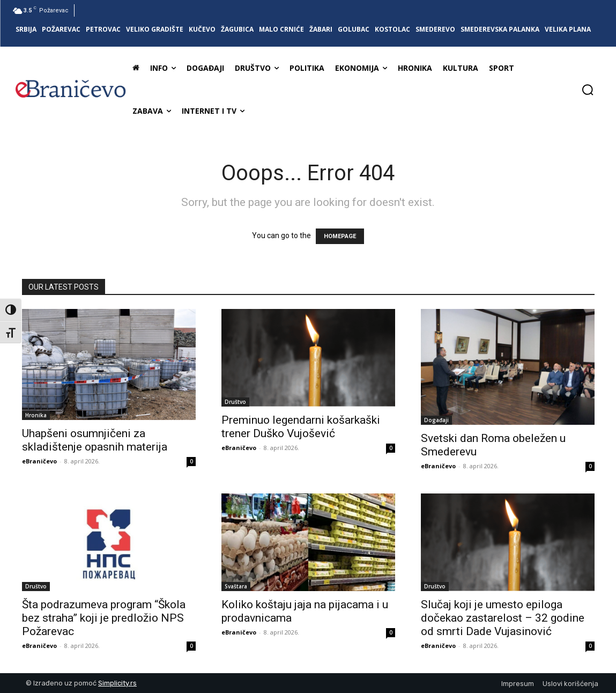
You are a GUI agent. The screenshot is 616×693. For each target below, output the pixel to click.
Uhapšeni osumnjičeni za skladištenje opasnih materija (95, 440)
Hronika (36, 415)
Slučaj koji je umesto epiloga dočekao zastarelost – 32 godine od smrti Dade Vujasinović (503, 618)
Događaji (436, 420)
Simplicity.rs (117, 683)
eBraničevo (39, 461)
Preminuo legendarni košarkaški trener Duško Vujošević (301, 427)
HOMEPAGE (340, 236)
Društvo (235, 402)
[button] (588, 90)
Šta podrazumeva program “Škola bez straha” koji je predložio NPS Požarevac (104, 618)
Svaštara (236, 586)
